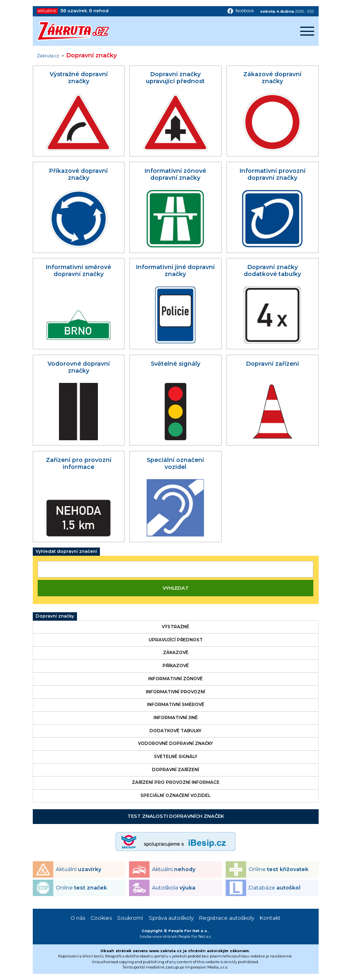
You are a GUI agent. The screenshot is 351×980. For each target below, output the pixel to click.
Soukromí (130, 918)
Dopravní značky (55, 616)
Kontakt (270, 918)
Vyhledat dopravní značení (66, 551)
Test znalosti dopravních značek (176, 816)
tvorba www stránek (159, 936)
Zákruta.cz (48, 56)
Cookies (101, 918)
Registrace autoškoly (227, 918)
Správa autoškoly (171, 918)
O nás (78, 918)
